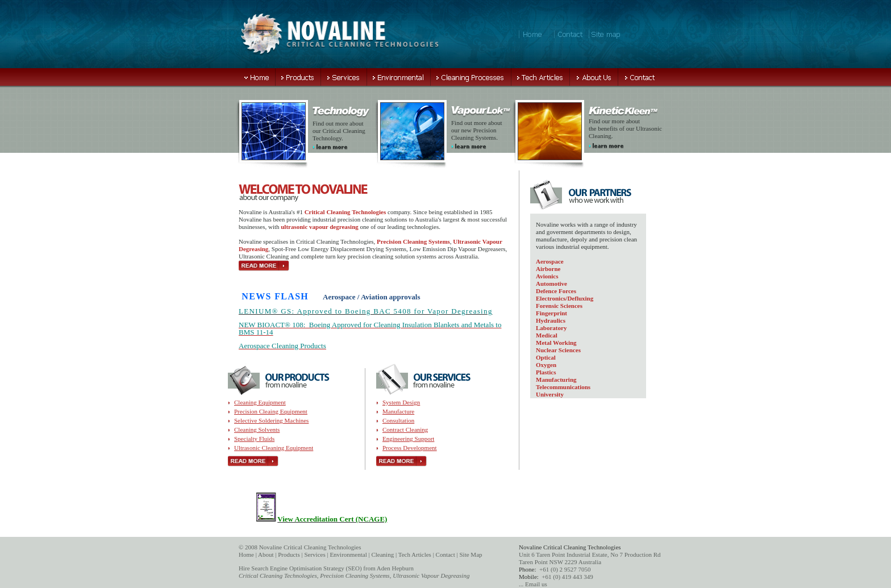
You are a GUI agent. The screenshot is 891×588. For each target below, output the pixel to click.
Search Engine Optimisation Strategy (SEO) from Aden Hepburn (332, 568)
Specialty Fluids (254, 439)
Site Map (471, 554)
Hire (244, 568)
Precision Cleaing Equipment (271, 411)
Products (289, 554)
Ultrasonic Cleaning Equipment (274, 448)
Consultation (398, 420)
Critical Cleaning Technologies (278, 576)
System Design (401, 402)
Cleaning (382, 554)
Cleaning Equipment (260, 402)
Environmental (348, 554)
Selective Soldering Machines (271, 420)
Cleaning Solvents (257, 429)
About (266, 554)
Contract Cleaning (405, 429)
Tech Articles (415, 554)
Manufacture (398, 411)
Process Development (410, 448)
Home (246, 554)
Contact (445, 554)
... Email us (533, 584)
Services (315, 554)
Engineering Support (408, 439)
